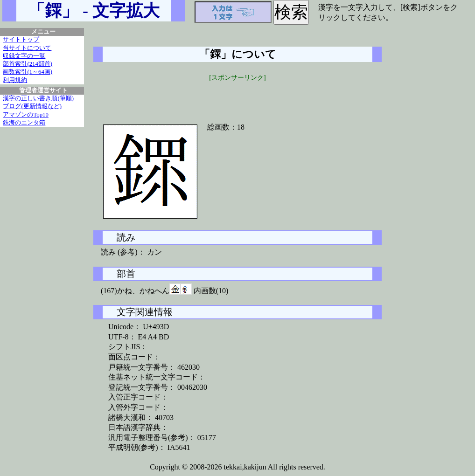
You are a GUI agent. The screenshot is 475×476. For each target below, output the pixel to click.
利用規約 (15, 80)
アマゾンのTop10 (26, 115)
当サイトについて (27, 48)
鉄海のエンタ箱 (24, 123)
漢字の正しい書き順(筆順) (38, 98)
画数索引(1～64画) (28, 72)
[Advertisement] (237, 97)
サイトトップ (21, 40)
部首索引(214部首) (28, 64)
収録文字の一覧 (24, 56)
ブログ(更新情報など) (32, 106)
